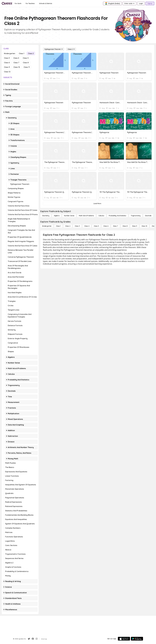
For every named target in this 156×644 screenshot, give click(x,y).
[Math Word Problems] (86, 216)
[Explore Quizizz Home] (7, 3)
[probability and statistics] (117, 216)
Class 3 (7, 58)
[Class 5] (96, 226)
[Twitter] (29, 639)
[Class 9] (135, 226)
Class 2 (31, 53)
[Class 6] (106, 226)
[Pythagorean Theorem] (54, 49)
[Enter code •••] (129, 3)
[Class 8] (125, 226)
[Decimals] (148, 216)
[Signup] (150, 3)
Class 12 (7, 72)
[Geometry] (46, 216)
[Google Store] (137, 639)
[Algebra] (57, 216)
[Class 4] (87, 226)
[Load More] (97, 203)
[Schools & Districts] (46, 3)
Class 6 (7, 63)
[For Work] (18, 3)
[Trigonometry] (136, 216)
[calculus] (101, 216)
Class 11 (27, 67)
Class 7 (16, 63)
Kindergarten (10, 53)
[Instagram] (37, 639)
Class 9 (7, 67)
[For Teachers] (30, 3)
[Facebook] (33, 639)
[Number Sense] (69, 216)
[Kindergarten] (47, 226)
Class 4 (16, 58)
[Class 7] (115, 226)
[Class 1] (58, 226)
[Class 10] (144, 226)
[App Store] (124, 639)
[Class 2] (71, 49)
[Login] (141, 3)
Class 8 (26, 63)
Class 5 (26, 58)
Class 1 (22, 53)
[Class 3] (77, 226)
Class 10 (17, 67)
